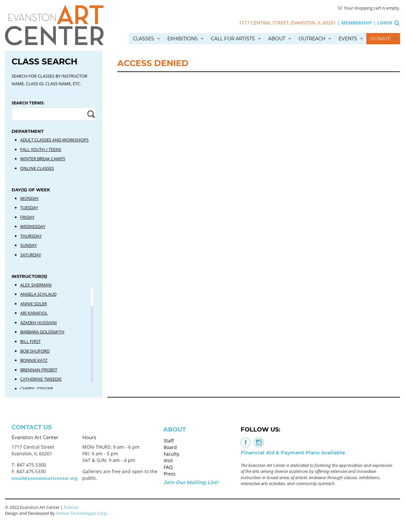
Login (385, 23)
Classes (143, 39)
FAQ (168, 467)
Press (170, 474)
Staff (169, 441)
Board (170, 447)
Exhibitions (182, 39)
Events (348, 39)
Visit (168, 460)
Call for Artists (233, 39)
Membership (357, 23)
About (277, 39)
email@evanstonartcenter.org (44, 478)
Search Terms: (28, 103)
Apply (90, 114)
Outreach (312, 39)
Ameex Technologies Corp (81, 513)
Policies (71, 507)
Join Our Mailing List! (191, 482)
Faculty (171, 454)
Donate (381, 39)
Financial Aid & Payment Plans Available (293, 453)
